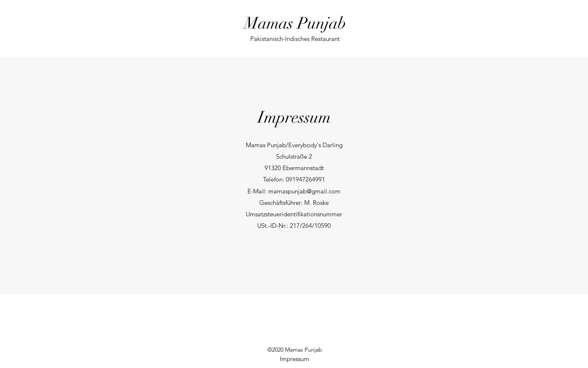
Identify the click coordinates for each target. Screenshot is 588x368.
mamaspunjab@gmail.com (304, 191)
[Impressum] (294, 359)
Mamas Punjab (295, 23)
